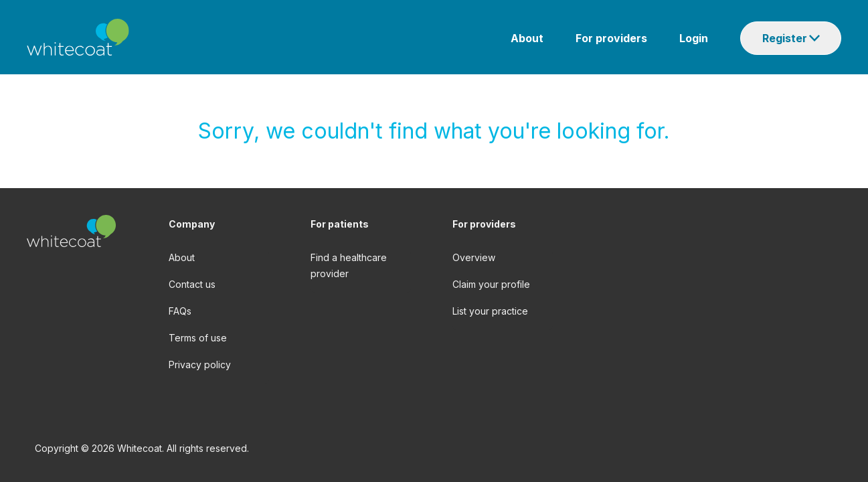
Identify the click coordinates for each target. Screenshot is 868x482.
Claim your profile (491, 284)
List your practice (490, 311)
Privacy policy (200, 365)
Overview (474, 257)
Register (785, 38)
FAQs (180, 311)
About (527, 38)
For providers (611, 38)
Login (694, 38)
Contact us (192, 284)
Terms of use (198, 338)
